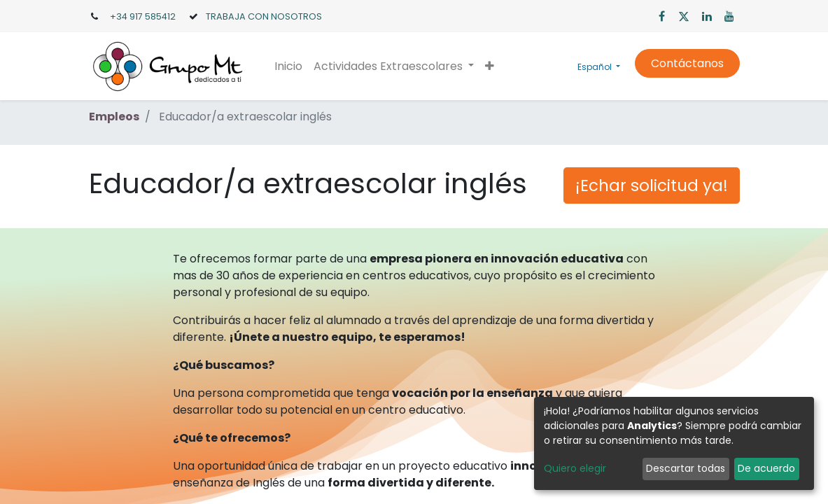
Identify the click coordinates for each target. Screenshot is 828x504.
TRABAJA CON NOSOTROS (264, 16)
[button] (490, 66)
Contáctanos (687, 63)
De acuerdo (766, 468)
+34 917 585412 (143, 16)
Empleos (114, 117)
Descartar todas (686, 468)
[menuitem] (288, 66)
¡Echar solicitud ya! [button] (652, 185)
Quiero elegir (575, 468)
